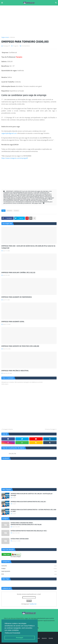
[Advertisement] (29, 21)
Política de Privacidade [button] (12, 633)
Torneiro (16, 211)
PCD (29, 574)
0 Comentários (26, 46)
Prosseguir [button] (20, 638)
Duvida (51, 638)
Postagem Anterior (8, 429)
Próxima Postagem (50, 429)
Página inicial (5, 37)
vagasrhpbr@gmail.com (9, 133)
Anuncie (44, 638)
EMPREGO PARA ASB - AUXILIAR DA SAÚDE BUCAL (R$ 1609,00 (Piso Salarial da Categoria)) (28, 247)
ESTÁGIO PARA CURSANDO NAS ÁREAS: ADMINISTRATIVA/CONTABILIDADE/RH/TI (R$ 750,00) (26, 524)
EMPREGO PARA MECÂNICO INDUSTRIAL (15, 371)
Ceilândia (12, 37)
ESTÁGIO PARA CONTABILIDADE (20, 539)
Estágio (29, 569)
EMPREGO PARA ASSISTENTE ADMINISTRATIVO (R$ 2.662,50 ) (28, 502)
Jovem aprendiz (29, 572)
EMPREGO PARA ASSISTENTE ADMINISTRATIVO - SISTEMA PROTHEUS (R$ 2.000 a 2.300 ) (33, 511)
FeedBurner (33, 604)
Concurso (29, 566)
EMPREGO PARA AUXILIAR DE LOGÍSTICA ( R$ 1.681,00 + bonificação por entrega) (32, 495)
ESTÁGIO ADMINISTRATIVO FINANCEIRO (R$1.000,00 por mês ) (29, 531)
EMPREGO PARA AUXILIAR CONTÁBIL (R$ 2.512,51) (18, 273)
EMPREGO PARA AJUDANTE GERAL (13, 322)
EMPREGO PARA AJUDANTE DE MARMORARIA (17, 297)
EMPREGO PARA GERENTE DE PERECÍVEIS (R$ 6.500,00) (20, 346)
